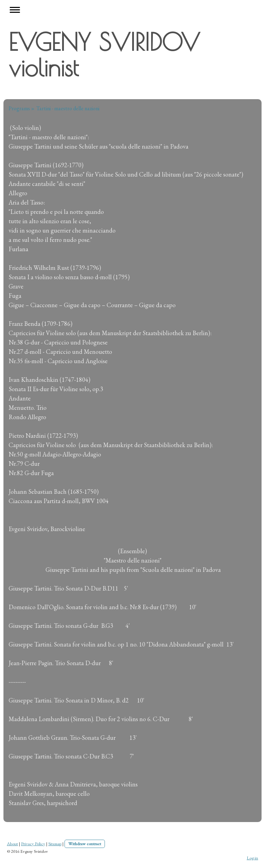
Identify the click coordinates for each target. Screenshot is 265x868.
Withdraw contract (85, 844)
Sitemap (55, 844)
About (12, 844)
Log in (252, 858)
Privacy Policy (33, 844)
